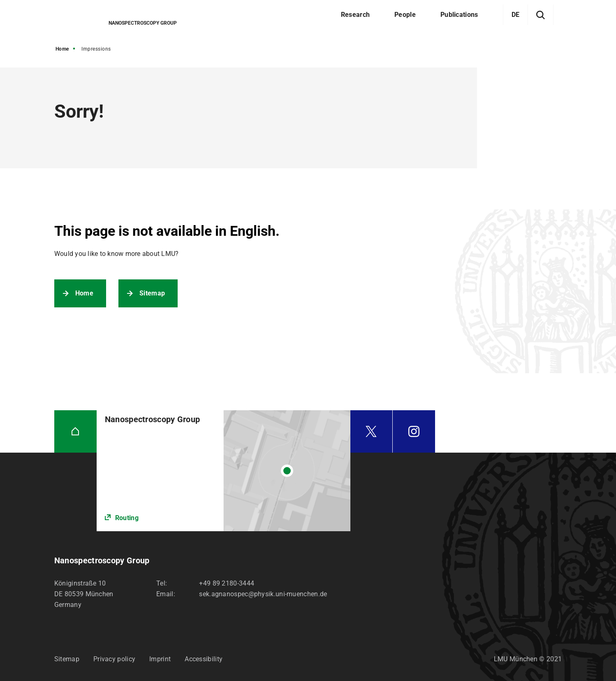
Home (62, 49)
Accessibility (204, 659)
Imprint (160, 659)
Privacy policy (114, 659)
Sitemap (152, 293)
